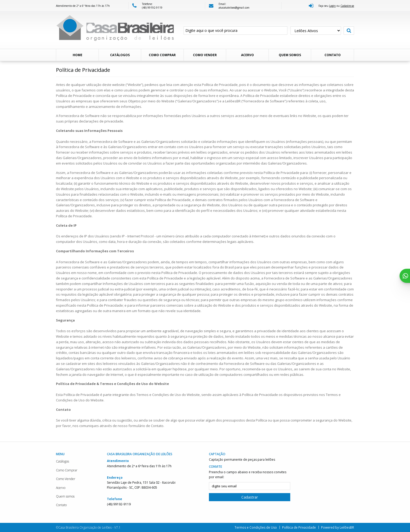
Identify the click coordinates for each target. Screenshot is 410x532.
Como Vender (205, 55)
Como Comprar (162, 55)
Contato (333, 55)
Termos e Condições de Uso (256, 527)
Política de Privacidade (299, 527)
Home (78, 55)
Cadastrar (250, 497)
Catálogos (120, 55)
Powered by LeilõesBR (338, 527)
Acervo (247, 55)
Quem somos (290, 55)
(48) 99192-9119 (152, 8)
